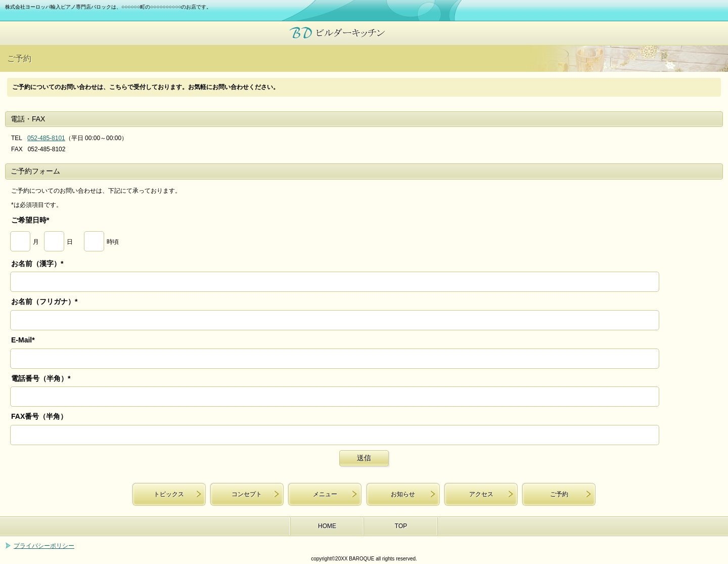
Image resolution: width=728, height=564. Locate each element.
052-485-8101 (46, 138)
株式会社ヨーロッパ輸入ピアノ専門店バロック (364, 33)
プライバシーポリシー (44, 546)
